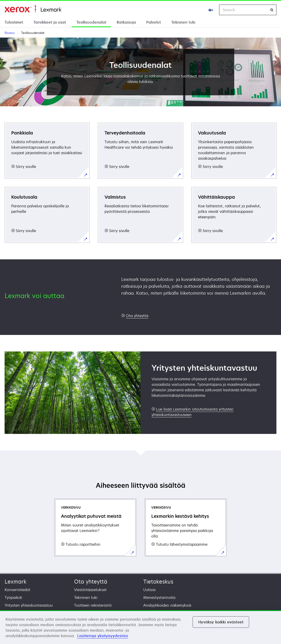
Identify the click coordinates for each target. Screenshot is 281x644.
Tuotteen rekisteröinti (93, 605)
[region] (140, 627)
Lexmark (15, 582)
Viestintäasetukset (90, 590)
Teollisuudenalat (91, 22)
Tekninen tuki (183, 22)
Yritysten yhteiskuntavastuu (29, 605)
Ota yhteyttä (91, 582)
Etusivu (33, 9)
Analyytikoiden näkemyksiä (167, 605)
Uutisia (149, 590)
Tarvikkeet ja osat (50, 22)
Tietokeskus (158, 582)
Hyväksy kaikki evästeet (221, 622)
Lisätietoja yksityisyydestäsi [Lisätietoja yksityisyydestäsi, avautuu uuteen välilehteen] (103, 636)
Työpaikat (13, 597)
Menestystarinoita (159, 597)
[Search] (272, 10)
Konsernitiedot (17, 590)
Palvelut (154, 22)
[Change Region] (211, 10)
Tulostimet (14, 22)
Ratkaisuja (126, 22)
